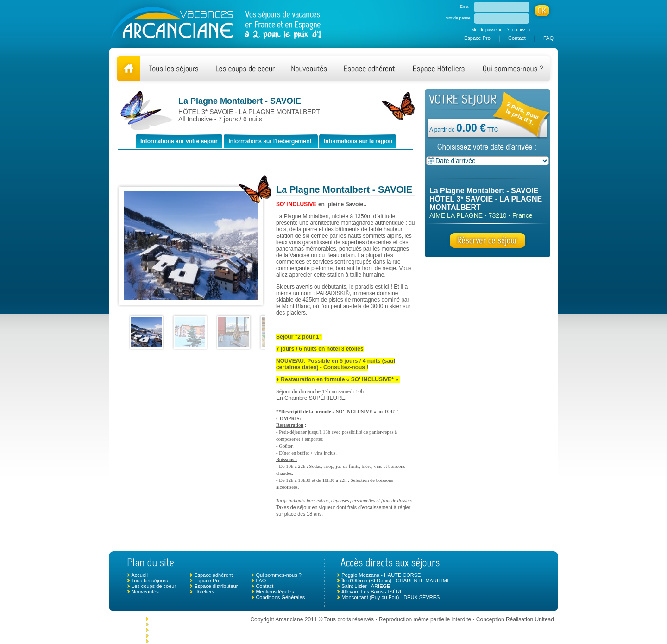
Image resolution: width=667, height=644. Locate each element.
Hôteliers (204, 592)
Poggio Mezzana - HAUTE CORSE (381, 575)
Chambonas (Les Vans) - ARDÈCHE (191, 636)
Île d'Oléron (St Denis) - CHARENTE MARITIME (396, 581)
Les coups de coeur (154, 586)
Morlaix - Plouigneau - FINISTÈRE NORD (197, 619)
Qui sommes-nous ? (278, 575)
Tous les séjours (150, 581)
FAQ (548, 38)
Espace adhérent (213, 575)
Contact (517, 38)
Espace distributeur (216, 586)
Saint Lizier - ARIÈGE (366, 586)
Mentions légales (275, 592)
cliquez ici (521, 30)
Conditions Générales (280, 597)
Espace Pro (477, 38)
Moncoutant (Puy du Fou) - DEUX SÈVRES (390, 597)
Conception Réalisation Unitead (515, 619)
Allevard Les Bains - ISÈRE (372, 592)
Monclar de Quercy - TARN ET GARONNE (198, 625)
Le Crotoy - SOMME (173, 630)
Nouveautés (145, 592)
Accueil (139, 575)
